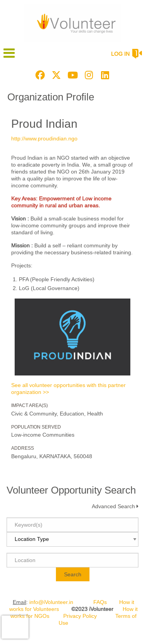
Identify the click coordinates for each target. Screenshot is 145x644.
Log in (120, 54)
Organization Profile (51, 97)
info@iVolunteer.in (51, 602)
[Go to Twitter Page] (55, 75)
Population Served (36, 427)
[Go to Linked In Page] (104, 75)
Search (73, 574)
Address (23, 448)
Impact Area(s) (30, 405)
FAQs (100, 602)
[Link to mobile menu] (9, 57)
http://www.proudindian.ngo (44, 138)
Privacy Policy (80, 616)
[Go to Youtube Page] (71, 75)
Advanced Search (113, 506)
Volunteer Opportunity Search (71, 490)
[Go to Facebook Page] (39, 75)
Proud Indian (44, 124)
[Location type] (72, 539)
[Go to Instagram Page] (88, 75)
